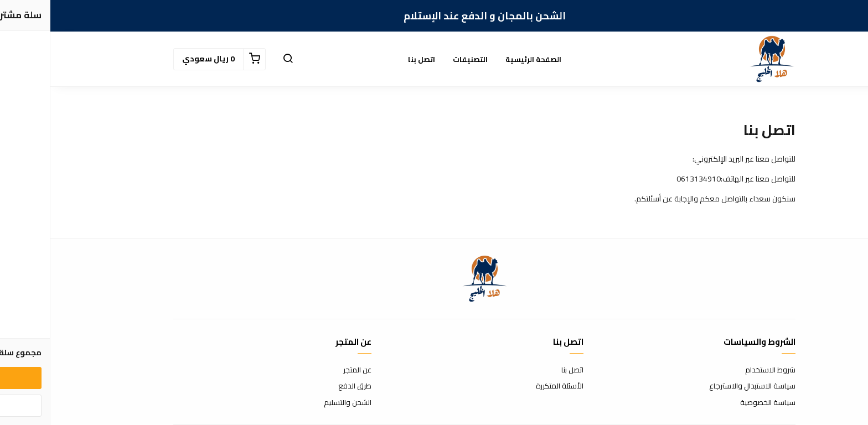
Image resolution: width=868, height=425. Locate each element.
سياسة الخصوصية (717, 403)
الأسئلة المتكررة (509, 386)
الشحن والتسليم (297, 403)
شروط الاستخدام (720, 370)
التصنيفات (420, 59)
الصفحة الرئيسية (483, 59)
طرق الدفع (304, 386)
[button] (237, 59)
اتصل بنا (371, 59)
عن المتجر (307, 370)
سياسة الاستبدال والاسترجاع (702, 386)
